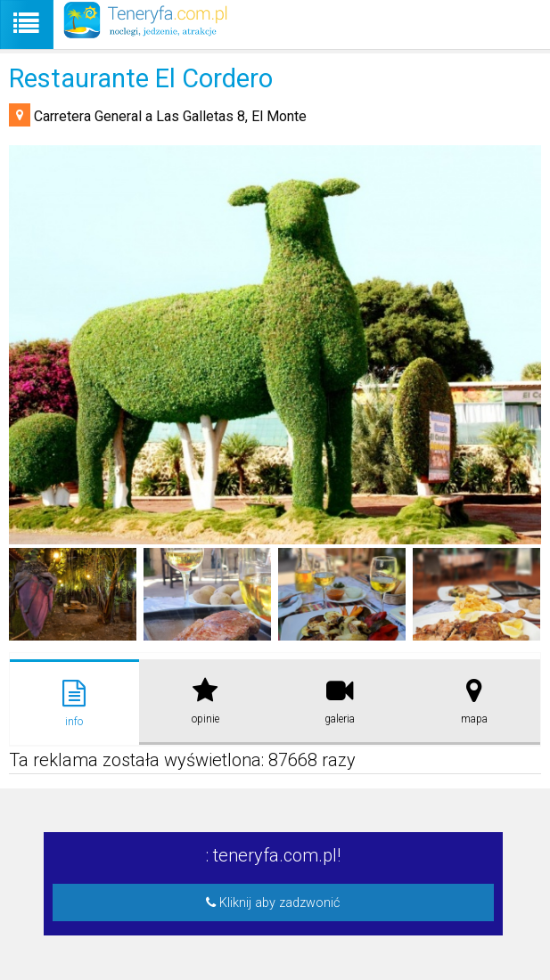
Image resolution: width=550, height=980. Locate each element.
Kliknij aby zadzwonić (273, 903)
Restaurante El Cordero (141, 78)
